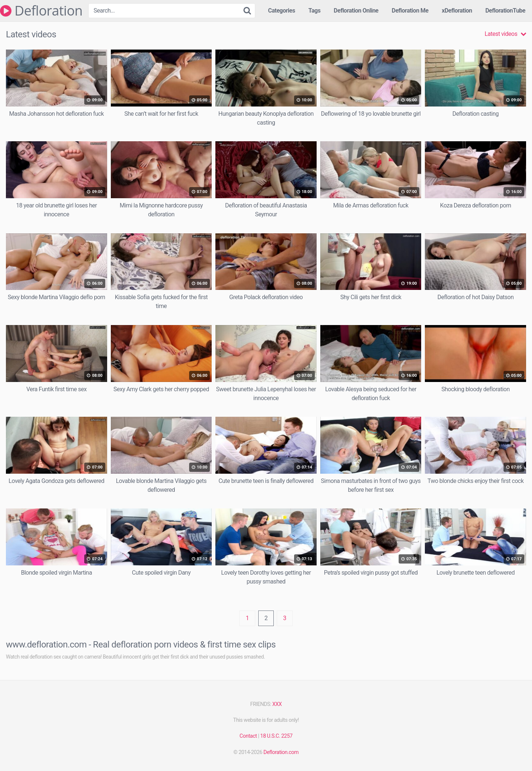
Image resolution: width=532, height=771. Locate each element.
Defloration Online (356, 11)
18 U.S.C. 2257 (276, 736)
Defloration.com (281, 752)
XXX (277, 704)
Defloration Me (410, 11)
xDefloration (457, 11)
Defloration (41, 11)
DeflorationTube (505, 11)
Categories (281, 11)
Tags (315, 11)
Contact (248, 736)
